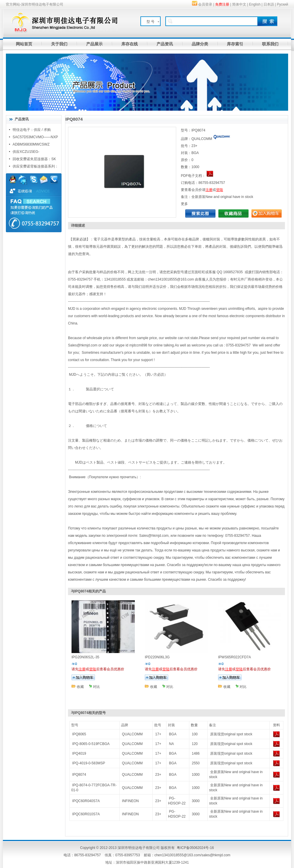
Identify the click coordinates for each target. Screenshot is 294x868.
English (255, 4)
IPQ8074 (79, 775)
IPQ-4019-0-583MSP (89, 763)
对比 (96, 687)
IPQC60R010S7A (86, 814)
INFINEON (130, 801)
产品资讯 (165, 44)
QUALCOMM (132, 734)
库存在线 (130, 44)
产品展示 (94, 44)
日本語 (269, 4)
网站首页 (24, 44)
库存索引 (235, 44)
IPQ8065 (79, 734)
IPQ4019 (79, 753)
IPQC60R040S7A (86, 801)
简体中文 (239, 4)
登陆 (220, 190)
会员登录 (205, 4)
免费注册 (222, 4)
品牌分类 (200, 44)
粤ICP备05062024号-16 (195, 848)
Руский (282, 4)
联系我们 (270, 44)
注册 (209, 190)
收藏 (80, 687)
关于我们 (59, 44)
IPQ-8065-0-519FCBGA (91, 744)
